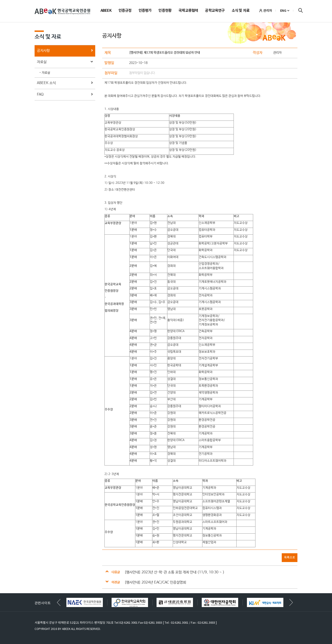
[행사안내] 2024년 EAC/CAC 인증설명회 (155, 582)
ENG (283, 11)
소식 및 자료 (241, 11)
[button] (291, 602)
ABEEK (106, 11)
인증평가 (145, 11)
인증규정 (125, 11)
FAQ (65, 95)
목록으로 (290, 558)
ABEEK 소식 (65, 83)
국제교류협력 (188, 11)
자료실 (65, 62)
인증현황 (165, 11)
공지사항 (65, 51)
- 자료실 (45, 73)
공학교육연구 (215, 11)
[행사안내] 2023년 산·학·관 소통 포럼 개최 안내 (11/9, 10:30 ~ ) (174, 572)
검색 (300, 10)
